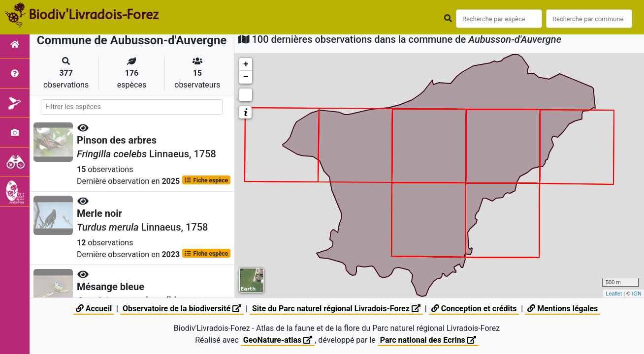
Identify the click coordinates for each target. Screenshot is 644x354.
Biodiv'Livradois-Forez (94, 14)
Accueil (94, 309)
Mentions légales (563, 309)
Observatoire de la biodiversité (182, 309)
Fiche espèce (206, 180)
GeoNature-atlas (278, 340)
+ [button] (246, 64)
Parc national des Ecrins (428, 340)
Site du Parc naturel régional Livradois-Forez (336, 309)
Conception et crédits (474, 309)
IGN (637, 294)
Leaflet (614, 294)
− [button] (246, 77)
